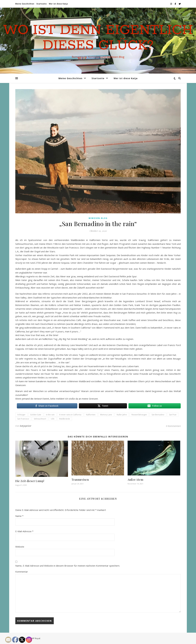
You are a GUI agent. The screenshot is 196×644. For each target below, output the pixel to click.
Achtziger (21, 415)
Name (19, 516)
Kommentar (22, 572)
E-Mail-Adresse (24, 531)
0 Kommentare (173, 426)
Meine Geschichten (25, 4)
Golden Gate (36, 415)
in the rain (50, 415)
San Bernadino (158, 415)
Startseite (42, 4)
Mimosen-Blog (98, 218)
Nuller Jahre (122, 415)
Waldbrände (65, 419)
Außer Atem (135, 480)
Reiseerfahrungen (139, 415)
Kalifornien (91, 415)
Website (20, 547)
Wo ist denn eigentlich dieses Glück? (98, 38)
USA (53, 419)
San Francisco (23, 419)
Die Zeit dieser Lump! (30, 481)
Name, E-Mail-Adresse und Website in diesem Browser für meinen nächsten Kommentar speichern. (68, 566)
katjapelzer (26, 426)
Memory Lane (106, 415)
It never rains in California (70, 415)
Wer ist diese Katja (58, 4)
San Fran (173, 415)
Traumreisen (80, 480)
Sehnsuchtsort (40, 419)
